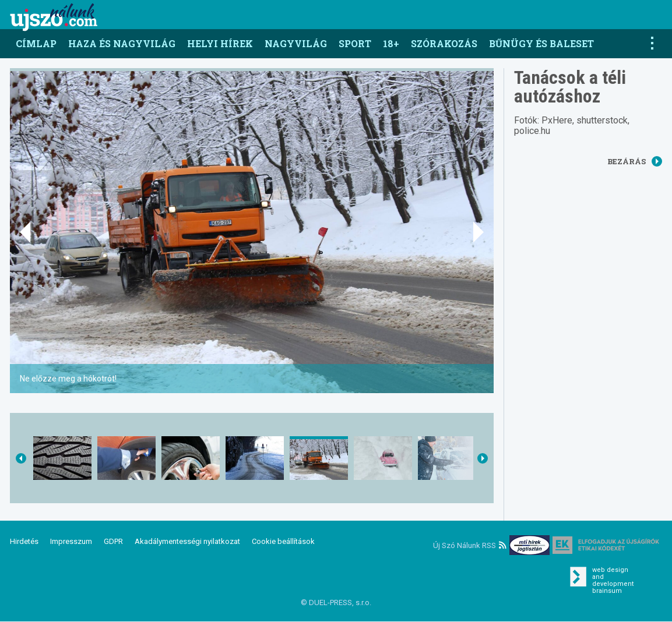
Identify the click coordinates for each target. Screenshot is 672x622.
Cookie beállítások (283, 541)
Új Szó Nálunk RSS (470, 545)
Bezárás (635, 161)
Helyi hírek (220, 43)
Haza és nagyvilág (122, 43)
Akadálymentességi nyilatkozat (187, 541)
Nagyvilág (296, 43)
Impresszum (71, 541)
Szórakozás (444, 43)
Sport (355, 43)
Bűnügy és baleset (541, 43)
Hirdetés (24, 541)
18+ (391, 43)
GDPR (113, 541)
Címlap (36, 43)
